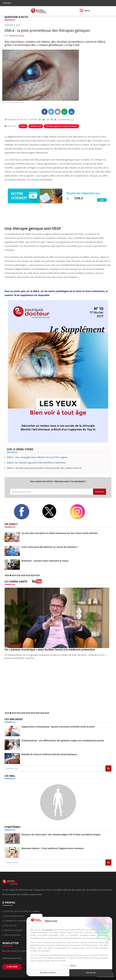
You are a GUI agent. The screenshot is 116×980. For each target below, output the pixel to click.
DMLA (23, 126)
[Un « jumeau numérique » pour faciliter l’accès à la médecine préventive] (58, 618)
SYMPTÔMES (12, 827)
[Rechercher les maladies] (108, 768)
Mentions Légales (14, 930)
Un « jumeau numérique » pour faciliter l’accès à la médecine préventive (50, 649)
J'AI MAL (10, 776)
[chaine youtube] (37, 582)
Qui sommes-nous (14, 916)
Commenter (66, 120)
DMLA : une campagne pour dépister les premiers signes (37, 457)
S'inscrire (100, 492)
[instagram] (81, 512)
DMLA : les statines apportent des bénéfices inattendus (36, 463)
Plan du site (10, 925)
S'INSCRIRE (12, 967)
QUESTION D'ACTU (16, 17)
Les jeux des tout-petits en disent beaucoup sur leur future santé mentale (59, 533)
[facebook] (26, 512)
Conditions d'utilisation (17, 921)
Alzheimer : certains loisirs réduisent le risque (45, 561)
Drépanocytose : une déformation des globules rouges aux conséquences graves (63, 740)
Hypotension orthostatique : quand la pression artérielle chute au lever (58, 727)
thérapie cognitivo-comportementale (61, 126)
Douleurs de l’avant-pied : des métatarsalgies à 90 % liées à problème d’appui (61, 834)
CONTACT (7, 3)
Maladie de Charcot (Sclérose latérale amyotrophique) (49, 754)
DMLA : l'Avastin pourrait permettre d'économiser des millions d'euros (44, 468)
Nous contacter (12, 935)
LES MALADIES (14, 719)
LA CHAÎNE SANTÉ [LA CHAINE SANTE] (16, 582)
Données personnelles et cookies (22, 911)
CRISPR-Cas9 (36, 126)
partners (49, 930)
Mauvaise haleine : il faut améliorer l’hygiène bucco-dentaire (53, 848)
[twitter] (53, 511)
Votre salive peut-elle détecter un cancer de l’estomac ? (50, 547)
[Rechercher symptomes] (108, 862)
